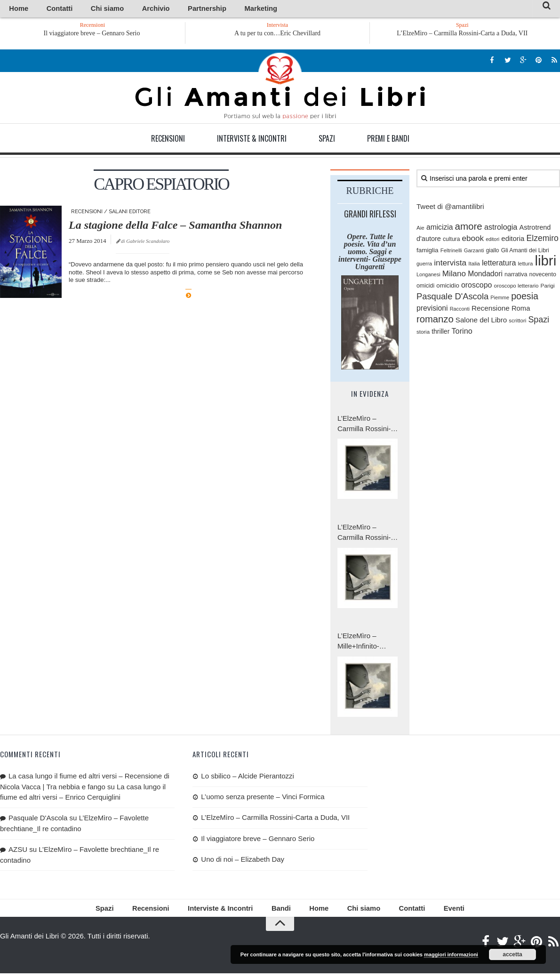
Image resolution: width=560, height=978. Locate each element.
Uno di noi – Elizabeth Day (243, 861)
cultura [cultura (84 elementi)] (451, 241)
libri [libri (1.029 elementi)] (546, 262)
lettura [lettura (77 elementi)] (526, 265)
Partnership (161, 9)
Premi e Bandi (388, 140)
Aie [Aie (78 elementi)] (420, 229)
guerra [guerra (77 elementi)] (424, 265)
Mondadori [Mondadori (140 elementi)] (485, 276)
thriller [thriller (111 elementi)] (440, 333)
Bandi (280, 911)
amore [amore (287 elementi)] (469, 228)
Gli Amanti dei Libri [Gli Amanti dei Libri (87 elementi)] (525, 252)
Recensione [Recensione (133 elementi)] (491, 309)
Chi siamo (84, 9)
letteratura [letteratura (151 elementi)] (499, 265)
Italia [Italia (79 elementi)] (474, 265)
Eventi (428, 911)
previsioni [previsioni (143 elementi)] (432, 309)
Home (15, 9)
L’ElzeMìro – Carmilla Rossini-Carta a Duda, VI (364, 534)
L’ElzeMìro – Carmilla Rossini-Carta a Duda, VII (462, 35)
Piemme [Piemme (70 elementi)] (500, 299)
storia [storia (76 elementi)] (423, 334)
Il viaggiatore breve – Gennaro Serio (128, 35)
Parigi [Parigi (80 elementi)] (548, 287)
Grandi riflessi (370, 215)
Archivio (121, 9)
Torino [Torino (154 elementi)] (462, 333)
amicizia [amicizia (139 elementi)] (440, 228)
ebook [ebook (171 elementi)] (473, 240)
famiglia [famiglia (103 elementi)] (428, 252)
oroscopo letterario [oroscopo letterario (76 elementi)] (516, 287)
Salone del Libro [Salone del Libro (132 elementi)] (481, 322)
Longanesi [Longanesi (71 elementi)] (428, 276)
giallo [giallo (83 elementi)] (493, 252)
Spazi (327, 140)
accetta (512, 954)
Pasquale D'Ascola (38, 819)
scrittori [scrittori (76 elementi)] (517, 322)
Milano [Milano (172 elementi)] (454, 276)
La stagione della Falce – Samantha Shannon (175, 226)
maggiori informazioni (451, 954)
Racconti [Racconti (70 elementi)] (460, 310)
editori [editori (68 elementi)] (492, 241)
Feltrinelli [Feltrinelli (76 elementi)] (451, 252)
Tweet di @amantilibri (450, 208)
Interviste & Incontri (252, 140)
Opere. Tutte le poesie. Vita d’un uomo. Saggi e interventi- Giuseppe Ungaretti (370, 253)
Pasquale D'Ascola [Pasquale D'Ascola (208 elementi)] (452, 298)
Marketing (204, 9)
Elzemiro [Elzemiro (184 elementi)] (543, 240)
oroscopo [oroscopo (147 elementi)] (477, 286)
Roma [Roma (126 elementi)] (521, 310)
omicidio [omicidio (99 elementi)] (448, 287)
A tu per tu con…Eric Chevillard (277, 35)
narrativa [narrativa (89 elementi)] (516, 276)
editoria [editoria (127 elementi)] (513, 240)
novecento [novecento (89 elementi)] (543, 276)
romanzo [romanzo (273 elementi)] (435, 321)
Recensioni (168, 140)
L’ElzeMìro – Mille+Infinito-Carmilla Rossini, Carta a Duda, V (364, 643)
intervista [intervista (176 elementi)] (450, 265)
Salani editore (130, 213)
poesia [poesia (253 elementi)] (525, 298)
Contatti (47, 9)
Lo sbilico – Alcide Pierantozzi (248, 777)
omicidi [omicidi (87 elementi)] (425, 287)
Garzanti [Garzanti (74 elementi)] (474, 252)
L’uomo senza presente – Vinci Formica (263, 798)
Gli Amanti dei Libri (280, 87)
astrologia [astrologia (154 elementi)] (501, 228)
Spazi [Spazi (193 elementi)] (539, 321)
